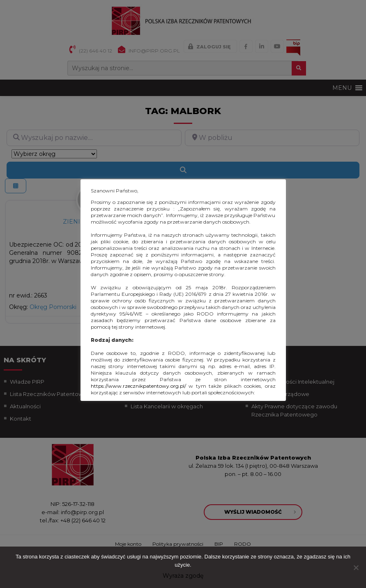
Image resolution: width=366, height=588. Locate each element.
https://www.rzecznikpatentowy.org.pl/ (138, 386)
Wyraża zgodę (183, 576)
